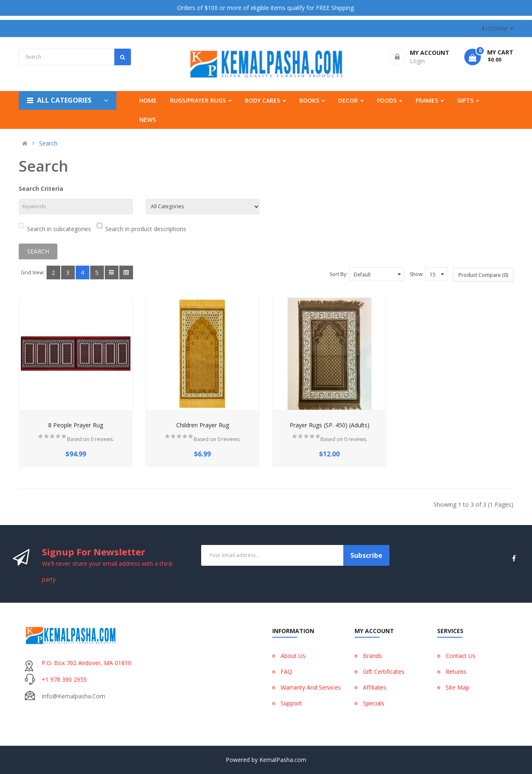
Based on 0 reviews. (90, 439)
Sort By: (339, 274)
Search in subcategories (55, 228)
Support (291, 703)
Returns (456, 672)
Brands (372, 656)
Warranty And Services (311, 687)
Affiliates (374, 687)
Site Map (457, 687)
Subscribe (366, 555)
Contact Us (461, 656)
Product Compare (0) (483, 275)
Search (48, 143)
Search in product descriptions (142, 228)
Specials (374, 703)
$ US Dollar (498, 28)
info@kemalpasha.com (73, 696)
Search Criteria (41, 189)
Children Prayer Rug (203, 425)
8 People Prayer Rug (76, 425)
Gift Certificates (384, 672)
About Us (293, 656)
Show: (417, 274)
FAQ (286, 672)
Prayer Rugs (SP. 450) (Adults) (330, 425)
